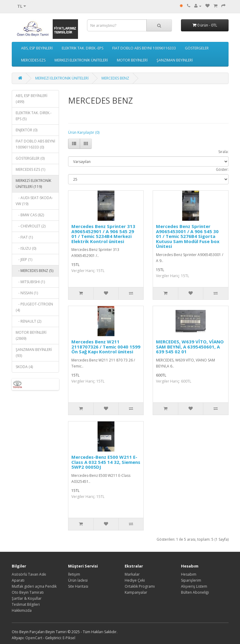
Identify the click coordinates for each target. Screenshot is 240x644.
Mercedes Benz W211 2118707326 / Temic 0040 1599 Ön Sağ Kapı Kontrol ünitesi (106, 347)
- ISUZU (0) (26, 248)
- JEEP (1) (24, 259)
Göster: (222, 169)
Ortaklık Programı (140, 586)
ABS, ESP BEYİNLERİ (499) (31, 99)
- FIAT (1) (24, 237)
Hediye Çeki (135, 580)
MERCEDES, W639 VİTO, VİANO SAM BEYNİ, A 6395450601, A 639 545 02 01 (190, 347)
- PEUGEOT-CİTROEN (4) (34, 307)
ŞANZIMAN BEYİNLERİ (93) (34, 353)
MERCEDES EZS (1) (30, 169)
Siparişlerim (191, 580)
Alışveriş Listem (194, 586)
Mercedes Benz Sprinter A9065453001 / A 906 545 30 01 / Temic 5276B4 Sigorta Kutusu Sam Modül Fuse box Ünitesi (188, 236)
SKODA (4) (24, 367)
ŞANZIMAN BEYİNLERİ (175, 60)
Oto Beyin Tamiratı (28, 592)
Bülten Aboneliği (195, 592)
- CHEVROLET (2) (31, 226)
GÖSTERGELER (197, 48)
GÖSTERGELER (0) (30, 158)
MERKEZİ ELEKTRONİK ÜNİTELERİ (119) (33, 184)
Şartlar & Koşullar (27, 598)
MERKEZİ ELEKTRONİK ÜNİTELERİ (81, 60)
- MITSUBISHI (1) (30, 282)
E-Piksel (69, 638)
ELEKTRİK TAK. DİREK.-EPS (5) (34, 116)
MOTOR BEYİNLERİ (132, 60)
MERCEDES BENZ (115, 78)
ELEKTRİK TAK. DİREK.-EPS (83, 48)
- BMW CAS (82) (30, 215)
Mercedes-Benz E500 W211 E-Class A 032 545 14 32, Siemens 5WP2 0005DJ (106, 462)
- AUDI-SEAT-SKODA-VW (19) (34, 201)
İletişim (74, 574)
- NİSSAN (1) (27, 293)
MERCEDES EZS (33, 60)
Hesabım (189, 574)
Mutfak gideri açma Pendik (34, 586)
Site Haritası (78, 586)
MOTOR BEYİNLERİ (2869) (31, 335)
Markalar (132, 574)
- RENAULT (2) (28, 321)
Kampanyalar (136, 592)
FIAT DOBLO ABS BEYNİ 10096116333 (144, 48)
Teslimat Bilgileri (26, 604)
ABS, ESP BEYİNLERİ (37, 48)
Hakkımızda (22, 610)
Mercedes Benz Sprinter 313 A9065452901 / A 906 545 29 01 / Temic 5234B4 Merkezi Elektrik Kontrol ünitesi (103, 234)
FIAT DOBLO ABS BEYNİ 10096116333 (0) (35, 144)
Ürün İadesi (78, 580)
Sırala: (223, 152)
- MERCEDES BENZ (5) (34, 271)
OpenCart (34, 638)
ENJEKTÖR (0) (26, 130)
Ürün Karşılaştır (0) (84, 132)
